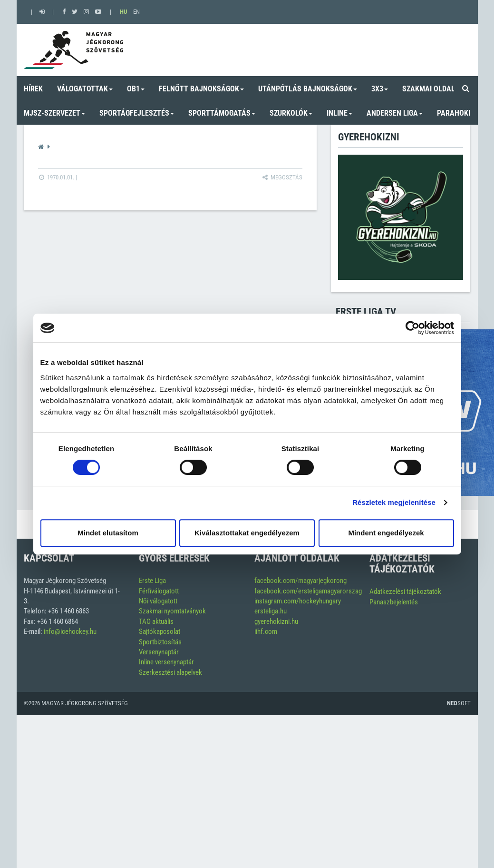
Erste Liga (152, 581)
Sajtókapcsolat (160, 631)
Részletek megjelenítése (394, 502)
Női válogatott (158, 601)
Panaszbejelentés (394, 602)
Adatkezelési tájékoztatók (405, 592)
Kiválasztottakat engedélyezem (247, 533)
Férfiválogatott (159, 591)
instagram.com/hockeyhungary (298, 601)
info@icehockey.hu (70, 631)
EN (136, 12)
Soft (459, 703)
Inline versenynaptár (166, 662)
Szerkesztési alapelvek (170, 672)
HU (123, 12)
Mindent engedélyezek (386, 533)
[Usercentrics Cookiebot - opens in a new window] (412, 328)
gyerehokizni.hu (276, 621)
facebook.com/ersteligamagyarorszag (308, 591)
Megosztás (282, 177)
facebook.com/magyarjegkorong (300, 581)
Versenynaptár (159, 652)
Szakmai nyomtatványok (172, 611)
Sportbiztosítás (160, 642)
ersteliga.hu (271, 611)
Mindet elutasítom (108, 533)
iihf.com (266, 631)
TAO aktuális (156, 621)
